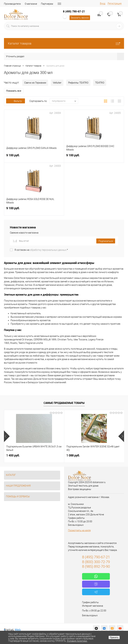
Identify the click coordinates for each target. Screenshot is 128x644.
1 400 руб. (13, 455)
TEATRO (100, 83)
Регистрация (115, 3)
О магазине (31, 4)
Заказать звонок (80, 18)
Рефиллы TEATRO (78, 83)
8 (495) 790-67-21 (74, 11)
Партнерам (47, 4)
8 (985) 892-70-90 (96, 567)
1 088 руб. (73, 455)
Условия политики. (77, 641)
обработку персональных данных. (48, 250)
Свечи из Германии (35, 83)
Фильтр (16, 101)
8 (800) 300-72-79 (96, 562)
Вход (103, 3)
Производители (12, 4)
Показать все (14, 91)
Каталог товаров (64, 43)
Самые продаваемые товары (64, 403)
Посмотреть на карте (79, 530)
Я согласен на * (41, 250)
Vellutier (57, 83)
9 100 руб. (34, 157)
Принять (114, 637)
